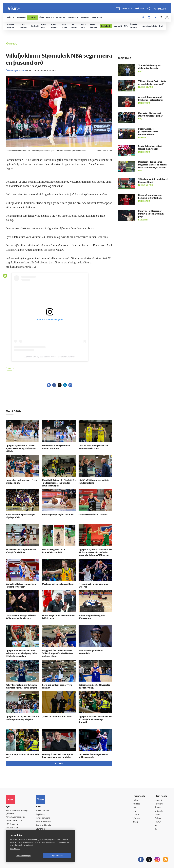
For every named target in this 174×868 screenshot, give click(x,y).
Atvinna (158, 808)
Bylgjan (158, 818)
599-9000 (14, 828)
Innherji (158, 800)
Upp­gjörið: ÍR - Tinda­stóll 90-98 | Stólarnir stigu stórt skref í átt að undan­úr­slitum (58, 654)
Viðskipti (136, 804)
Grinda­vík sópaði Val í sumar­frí (93, 515)
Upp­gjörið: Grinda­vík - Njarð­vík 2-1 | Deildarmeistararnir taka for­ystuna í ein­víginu (59, 483)
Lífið (134, 811)
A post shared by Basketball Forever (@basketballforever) (50, 357)
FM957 (158, 822)
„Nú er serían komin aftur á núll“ (58, 717)
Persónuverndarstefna (16, 817)
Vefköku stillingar (23, 856)
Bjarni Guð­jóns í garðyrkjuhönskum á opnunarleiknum (148, 132)
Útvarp (135, 822)
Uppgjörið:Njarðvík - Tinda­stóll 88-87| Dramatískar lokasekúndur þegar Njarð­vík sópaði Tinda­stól (95, 553)
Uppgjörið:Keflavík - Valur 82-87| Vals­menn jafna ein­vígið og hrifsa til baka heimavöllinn (22, 654)
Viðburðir (159, 811)
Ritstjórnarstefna (43, 822)
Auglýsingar (41, 815)
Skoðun (136, 815)
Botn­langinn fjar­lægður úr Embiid (58, 515)
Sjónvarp (136, 818)
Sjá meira (59, 764)
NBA (10, 369)
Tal (156, 829)
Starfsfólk (40, 829)
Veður (157, 815)
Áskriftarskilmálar (44, 826)
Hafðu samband (43, 818)
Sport (135, 808)
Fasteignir (159, 804)
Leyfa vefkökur (57, 856)
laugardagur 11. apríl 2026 (132, 9)
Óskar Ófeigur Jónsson (16, 71)
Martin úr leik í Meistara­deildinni (58, 584)
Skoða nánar (15, 848)
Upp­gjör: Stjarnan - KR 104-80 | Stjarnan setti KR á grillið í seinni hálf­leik (21, 449)
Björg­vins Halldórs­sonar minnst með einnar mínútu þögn (151, 214)
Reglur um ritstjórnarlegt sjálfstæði (17, 812)
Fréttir (135, 800)
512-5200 (45, 811)
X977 (157, 826)
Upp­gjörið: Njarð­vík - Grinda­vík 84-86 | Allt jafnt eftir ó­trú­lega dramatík (95, 720)
